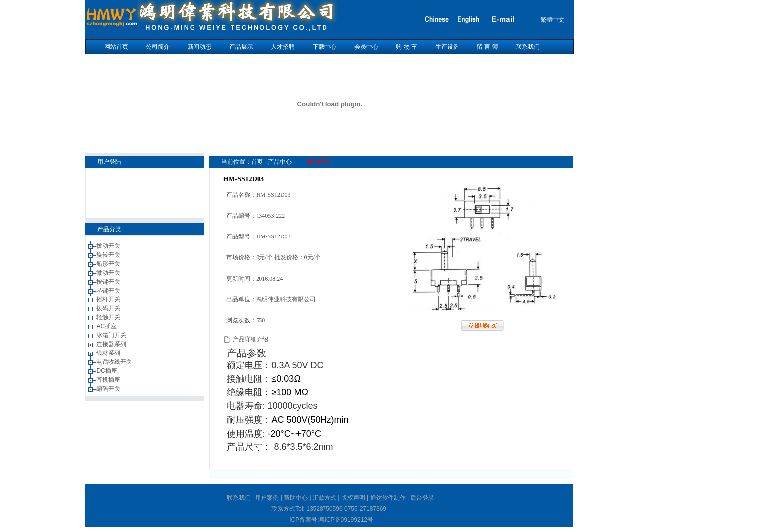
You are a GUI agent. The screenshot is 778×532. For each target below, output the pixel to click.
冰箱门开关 (112, 335)
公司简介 (158, 47)
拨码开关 (109, 308)
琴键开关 (109, 291)
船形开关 (109, 264)
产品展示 (241, 47)
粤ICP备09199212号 (346, 520)
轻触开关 (109, 317)
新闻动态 (199, 47)
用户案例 (267, 498)
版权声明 (353, 498)
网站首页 (116, 47)
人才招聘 (283, 47)
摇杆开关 (109, 299)
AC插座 (107, 326)
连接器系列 (112, 344)
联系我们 (528, 47)
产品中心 (280, 162)
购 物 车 (407, 47)
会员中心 (366, 47)
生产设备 (447, 47)
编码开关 (109, 389)
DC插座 (107, 371)
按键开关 (109, 282)
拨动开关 (109, 246)
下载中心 (324, 47)
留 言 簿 (487, 47)
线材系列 (109, 353)
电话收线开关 (115, 362)
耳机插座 (109, 380)
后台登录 (422, 498)
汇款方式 (324, 498)
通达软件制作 (388, 498)
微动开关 (109, 273)
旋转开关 (109, 255)
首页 (257, 162)
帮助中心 (296, 498)
